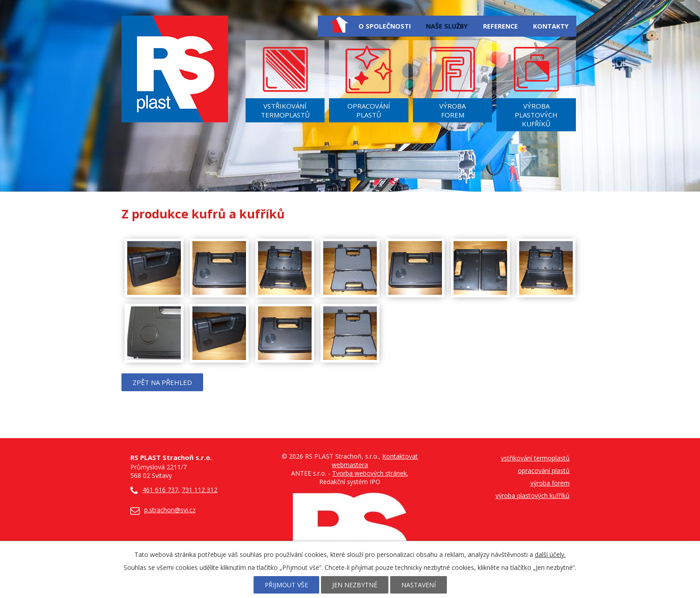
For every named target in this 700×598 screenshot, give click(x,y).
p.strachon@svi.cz (170, 510)
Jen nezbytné (355, 585)
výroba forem (550, 483)
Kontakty (551, 26)
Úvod (339, 25)
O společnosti (385, 26)
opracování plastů (544, 470)
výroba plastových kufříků (533, 496)
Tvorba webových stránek (369, 473)
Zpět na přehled (162, 382)
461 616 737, (155, 490)
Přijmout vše (286, 585)
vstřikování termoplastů (535, 458)
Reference (500, 26)
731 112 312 (200, 490)
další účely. (550, 554)
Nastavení (419, 585)
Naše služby (447, 26)
